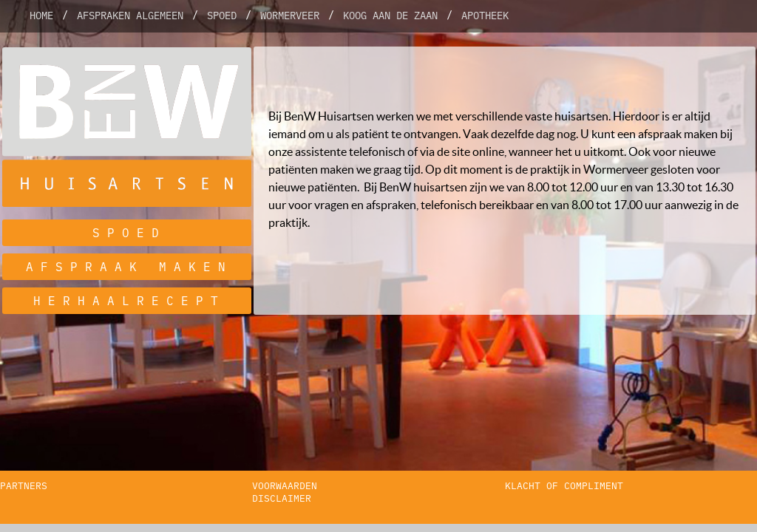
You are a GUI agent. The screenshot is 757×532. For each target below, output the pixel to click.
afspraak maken (129, 267)
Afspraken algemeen (130, 16)
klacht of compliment (564, 486)
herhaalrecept (129, 301)
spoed (129, 233)
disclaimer (282, 498)
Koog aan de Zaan (390, 16)
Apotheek (485, 16)
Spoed (222, 16)
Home (41, 16)
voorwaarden (285, 486)
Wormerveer (290, 16)
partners (24, 486)
